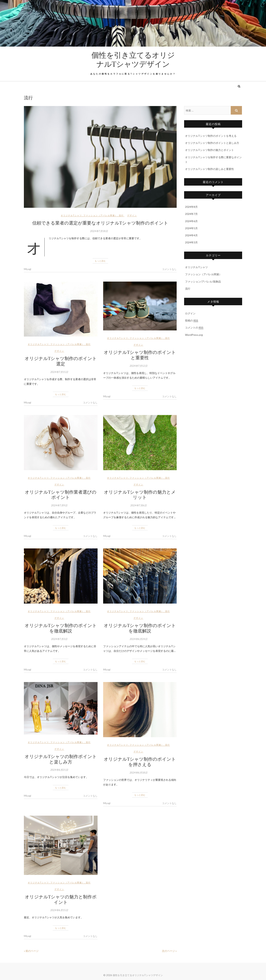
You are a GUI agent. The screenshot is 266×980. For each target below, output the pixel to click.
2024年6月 (191, 221)
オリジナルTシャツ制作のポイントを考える (211, 136)
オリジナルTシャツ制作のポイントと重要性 (140, 355)
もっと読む (100, 261)
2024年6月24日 (139, 639)
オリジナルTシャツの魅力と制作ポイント (61, 899)
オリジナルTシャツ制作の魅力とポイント (209, 150)
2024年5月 (191, 228)
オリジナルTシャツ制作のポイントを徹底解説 (61, 628)
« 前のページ (31, 951)
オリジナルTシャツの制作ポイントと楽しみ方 (61, 759)
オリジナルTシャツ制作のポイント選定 (61, 361)
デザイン (132, 215)
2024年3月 (191, 242)
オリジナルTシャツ (71, 215)
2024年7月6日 (139, 505)
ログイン (190, 313)
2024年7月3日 (59, 639)
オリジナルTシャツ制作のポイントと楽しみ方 (212, 143)
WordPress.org (194, 335)
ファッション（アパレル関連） (100, 215)
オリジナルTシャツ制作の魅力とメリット (140, 494)
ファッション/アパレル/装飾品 (203, 281)
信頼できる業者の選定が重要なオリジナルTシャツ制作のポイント (100, 223)
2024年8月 (191, 207)
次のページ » (169, 951)
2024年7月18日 (99, 231)
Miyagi (28, 269)
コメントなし (169, 269)
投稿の (192, 321)
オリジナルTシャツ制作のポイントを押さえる (140, 762)
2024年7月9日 (59, 505)
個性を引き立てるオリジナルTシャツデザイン (133, 59)
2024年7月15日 (59, 372)
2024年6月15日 (59, 910)
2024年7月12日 (139, 366)
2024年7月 (191, 214)
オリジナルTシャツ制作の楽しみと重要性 (209, 169)
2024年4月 (191, 235)
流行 (121, 215)
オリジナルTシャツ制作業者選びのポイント (61, 494)
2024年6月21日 (59, 770)
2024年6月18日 (139, 773)
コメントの (194, 328)
